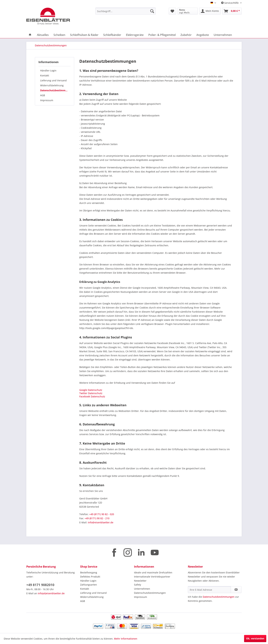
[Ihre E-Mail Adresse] (209, 590)
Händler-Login (48, 71)
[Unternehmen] (223, 35)
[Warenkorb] (232, 11)
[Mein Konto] (210, 11)
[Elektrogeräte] (135, 35)
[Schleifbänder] (112, 35)
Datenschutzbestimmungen (55, 90)
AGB (43, 95)
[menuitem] (126, 11)
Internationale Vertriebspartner (152, 577)
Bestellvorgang (89, 572)
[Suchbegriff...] (126, 11)
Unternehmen (142, 589)
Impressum (47, 100)
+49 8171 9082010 (40, 585)
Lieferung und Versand (53, 80)
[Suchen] (152, 11)
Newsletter (140, 581)
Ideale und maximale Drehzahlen (153, 572)
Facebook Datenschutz (92, 396)
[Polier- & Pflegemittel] (162, 35)
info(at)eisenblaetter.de (51, 593)
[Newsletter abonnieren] (236, 590)
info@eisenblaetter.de (101, 522)
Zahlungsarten (89, 585)
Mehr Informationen (126, 639)
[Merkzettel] (172, 11)
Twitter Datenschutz (91, 393)
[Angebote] (203, 35)
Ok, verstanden (255, 638)
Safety (138, 585)
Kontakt (45, 75)
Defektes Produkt (90, 577)
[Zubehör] (186, 35)
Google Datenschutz (91, 390)
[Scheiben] (59, 35)
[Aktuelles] (43, 35)
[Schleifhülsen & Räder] (84, 35)
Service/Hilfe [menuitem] (230, 3)
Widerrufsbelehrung (52, 85)
